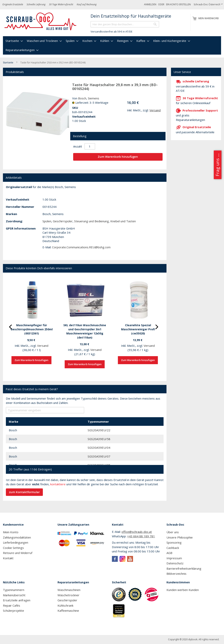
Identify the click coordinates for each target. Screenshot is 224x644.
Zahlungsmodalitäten (17, 537)
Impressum (174, 558)
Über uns (173, 532)
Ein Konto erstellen (178, 4)
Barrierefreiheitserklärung (184, 568)
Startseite (8, 63)
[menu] (112, 45)
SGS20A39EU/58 (99, 439)
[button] (208, 5)
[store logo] (41, 22)
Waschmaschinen (69, 590)
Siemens (94, 98)
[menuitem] (14, 41)
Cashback (173, 548)
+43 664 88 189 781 (141, 536)
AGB (169, 553)
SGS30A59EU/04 (99, 448)
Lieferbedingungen (16, 542)
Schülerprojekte (13, 611)
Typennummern (14, 590)
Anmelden (150, 4)
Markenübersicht (14, 595)
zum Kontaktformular (24, 492)
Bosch (82, 98)
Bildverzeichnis (176, 574)
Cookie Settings (13, 548)
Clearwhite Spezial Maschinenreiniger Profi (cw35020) (138, 329)
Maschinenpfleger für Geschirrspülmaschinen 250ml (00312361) (32, 329)
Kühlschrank (65, 605)
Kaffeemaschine (68, 611)
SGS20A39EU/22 (99, 430)
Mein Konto (11, 532)
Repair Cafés (12, 605)
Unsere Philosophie (180, 537)
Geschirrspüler (63, 221)
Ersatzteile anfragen (17, 600)
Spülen (47, 221)
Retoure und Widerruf (18, 553)
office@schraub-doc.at (137, 532)
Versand (155, 110)
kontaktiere (58, 484)
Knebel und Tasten (123, 221)
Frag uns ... (217, 165)
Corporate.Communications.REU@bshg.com (81, 247)
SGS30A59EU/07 (99, 456)
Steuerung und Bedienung (91, 221)
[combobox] (125, 24)
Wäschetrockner (68, 595)
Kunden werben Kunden (183, 590)
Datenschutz (175, 563)
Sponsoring (174, 542)
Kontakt (8, 558)
